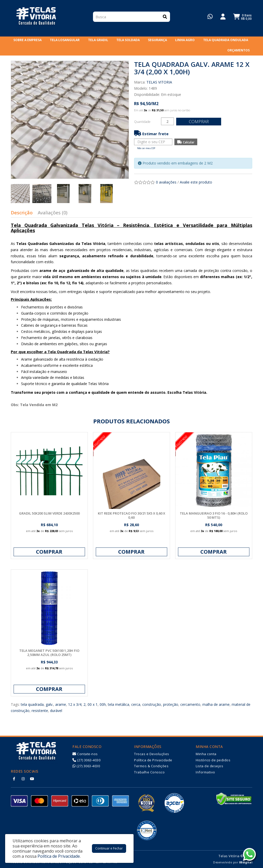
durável (56, 711)
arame (61, 704)
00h (103, 704)
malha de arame (216, 704)
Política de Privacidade (153, 760)
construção (152, 704)
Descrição (22, 213)
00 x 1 (93, 704)
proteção (171, 704)
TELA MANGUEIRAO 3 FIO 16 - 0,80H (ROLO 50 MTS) (214, 515)
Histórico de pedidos (213, 760)
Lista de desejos (209, 766)
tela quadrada (32, 704)
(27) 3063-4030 (86, 760)
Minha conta (206, 754)
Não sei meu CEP (146, 148)
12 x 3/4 (75, 704)
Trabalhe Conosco (149, 772)
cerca (136, 704)
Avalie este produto (196, 182)
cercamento (190, 704)
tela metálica (119, 704)
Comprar (200, 121)
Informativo (205, 772)
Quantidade (142, 122)
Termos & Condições (151, 766)
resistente (40, 711)
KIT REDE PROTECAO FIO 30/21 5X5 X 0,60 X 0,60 (131, 515)
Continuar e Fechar (109, 848)
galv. (49, 704)
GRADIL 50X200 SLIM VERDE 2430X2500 (49, 513)
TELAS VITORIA (159, 82)
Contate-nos (85, 754)
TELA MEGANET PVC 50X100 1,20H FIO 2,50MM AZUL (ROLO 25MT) (49, 653)
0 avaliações (166, 182)
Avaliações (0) (53, 213)
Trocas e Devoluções (152, 754)
